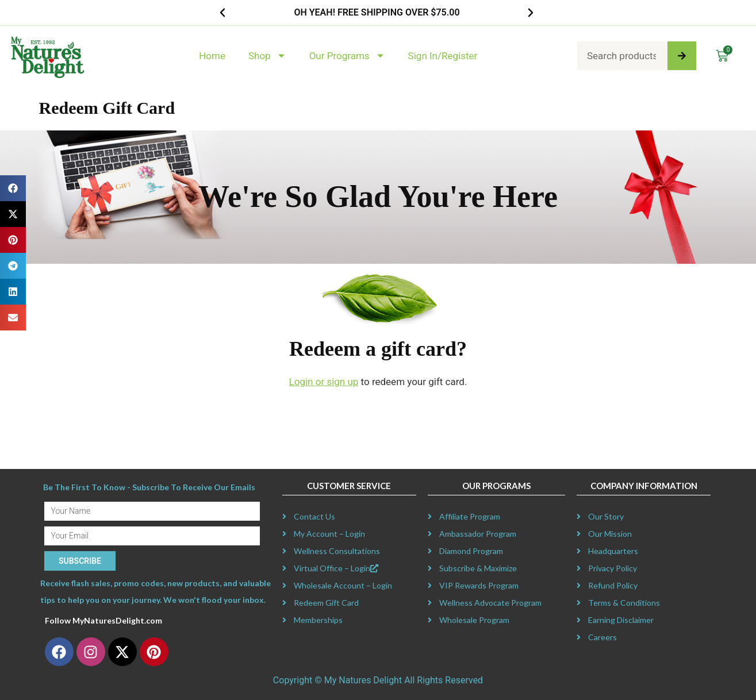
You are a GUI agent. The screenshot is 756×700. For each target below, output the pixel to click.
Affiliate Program (470, 516)
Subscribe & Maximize (478, 568)
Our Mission (610, 534)
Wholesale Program (474, 620)
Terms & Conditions (624, 603)
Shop (267, 55)
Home (212, 56)
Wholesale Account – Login (343, 585)
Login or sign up (324, 382)
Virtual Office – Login (336, 568)
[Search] (682, 56)
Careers (603, 637)
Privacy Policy (613, 568)
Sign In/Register (443, 56)
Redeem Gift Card (326, 603)
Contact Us (314, 516)
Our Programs (347, 55)
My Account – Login (329, 534)
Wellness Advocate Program (490, 603)
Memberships (318, 620)
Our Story (606, 516)
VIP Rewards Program (479, 585)
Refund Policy (613, 585)
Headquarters (613, 551)
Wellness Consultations (337, 551)
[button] (222, 13)
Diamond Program (471, 551)
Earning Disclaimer (621, 620)
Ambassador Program (478, 534)
